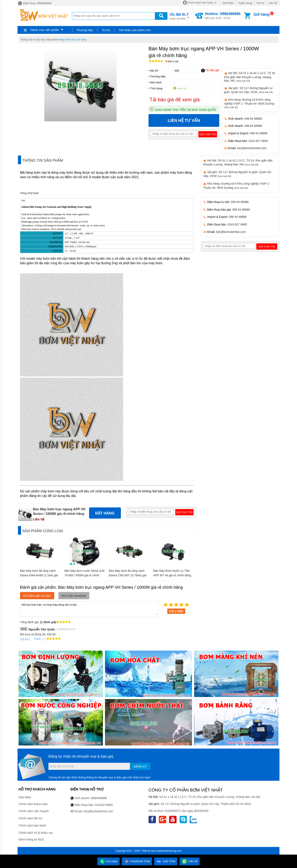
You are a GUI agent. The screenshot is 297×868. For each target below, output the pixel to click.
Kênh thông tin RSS (31, 840)
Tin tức (106, 30)
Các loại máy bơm (46, 40)
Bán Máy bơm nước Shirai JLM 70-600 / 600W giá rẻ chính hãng (84, 575)
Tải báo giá (210, 70)
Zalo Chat (166, 861)
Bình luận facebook (74, 596)
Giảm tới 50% (179, 16)
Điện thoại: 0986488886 (35, 3)
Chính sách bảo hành (32, 826)
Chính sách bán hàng (200, 3)
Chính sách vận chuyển (34, 811)
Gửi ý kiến (176, 611)
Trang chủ (26, 40)
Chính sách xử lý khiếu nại (36, 833)
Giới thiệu (228, 3)
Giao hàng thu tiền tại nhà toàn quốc (186, 110)
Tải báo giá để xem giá (175, 100)
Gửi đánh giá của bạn (37, 596)
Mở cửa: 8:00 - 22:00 (223, 16)
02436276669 (104, 805)
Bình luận (172, 62)
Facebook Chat (137, 861)
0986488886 (99, 798)
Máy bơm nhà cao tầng (73, 40)
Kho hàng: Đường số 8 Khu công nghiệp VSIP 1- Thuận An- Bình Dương (249, 103)
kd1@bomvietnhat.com (252, 148)
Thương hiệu (85, 30)
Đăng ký (140, 767)
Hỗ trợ (260, 3)
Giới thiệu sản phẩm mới (135, 30)
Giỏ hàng (262, 14)
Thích (36, 639)
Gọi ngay (108, 861)
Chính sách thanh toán (33, 804)
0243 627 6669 (258, 141)
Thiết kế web (148, 851)
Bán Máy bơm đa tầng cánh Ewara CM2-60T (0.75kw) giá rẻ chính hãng (128, 575)
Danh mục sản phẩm (45, 30)
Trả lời (24, 639)
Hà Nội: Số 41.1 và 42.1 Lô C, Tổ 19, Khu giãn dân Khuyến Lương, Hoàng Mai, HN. (250, 77)
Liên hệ (273, 3)
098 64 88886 (253, 119)
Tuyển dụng (245, 3)
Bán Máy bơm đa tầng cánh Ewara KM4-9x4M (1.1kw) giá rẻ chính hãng (39, 575)
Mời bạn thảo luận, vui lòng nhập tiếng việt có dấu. (89, 609)
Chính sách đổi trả (30, 818)
